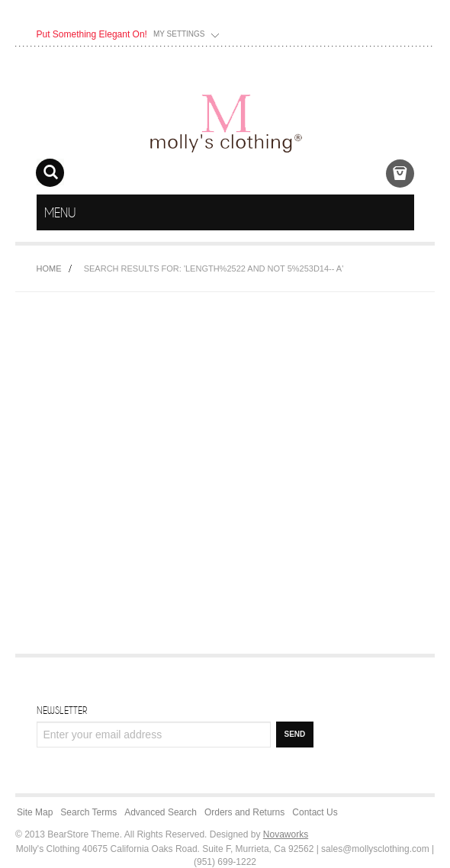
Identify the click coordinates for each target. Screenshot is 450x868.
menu (400, 213)
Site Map (35, 812)
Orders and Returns (244, 812)
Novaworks (286, 834)
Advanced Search (161, 812)
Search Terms (88, 812)
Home (49, 268)
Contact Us (315, 812)
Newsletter (62, 710)
